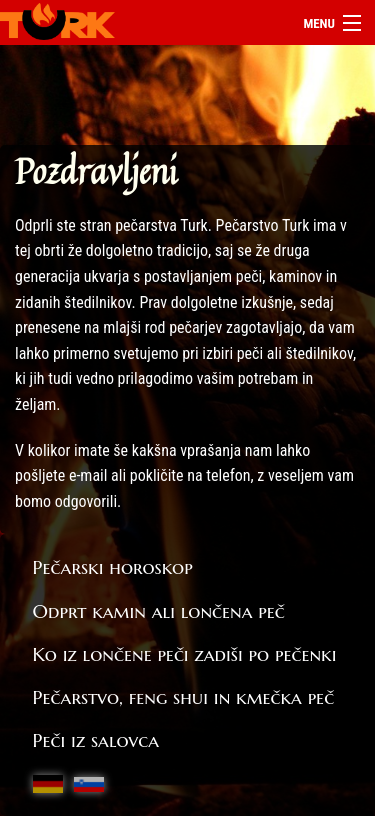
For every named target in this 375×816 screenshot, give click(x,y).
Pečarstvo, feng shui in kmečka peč (184, 697)
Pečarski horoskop (113, 567)
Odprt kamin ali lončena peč (159, 611)
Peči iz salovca (96, 740)
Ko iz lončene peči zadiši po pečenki (185, 654)
